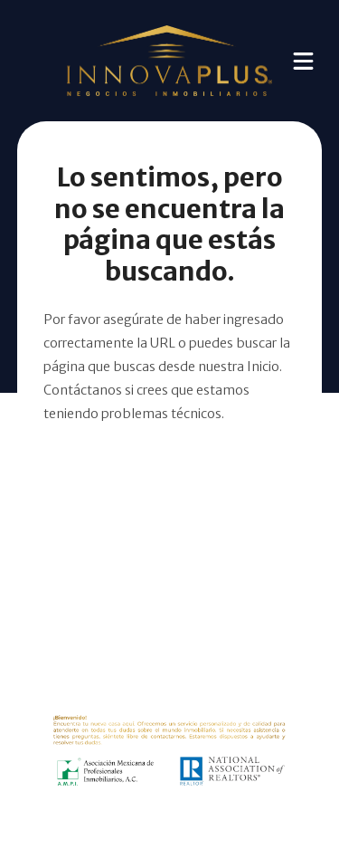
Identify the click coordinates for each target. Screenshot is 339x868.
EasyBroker (197, 831)
